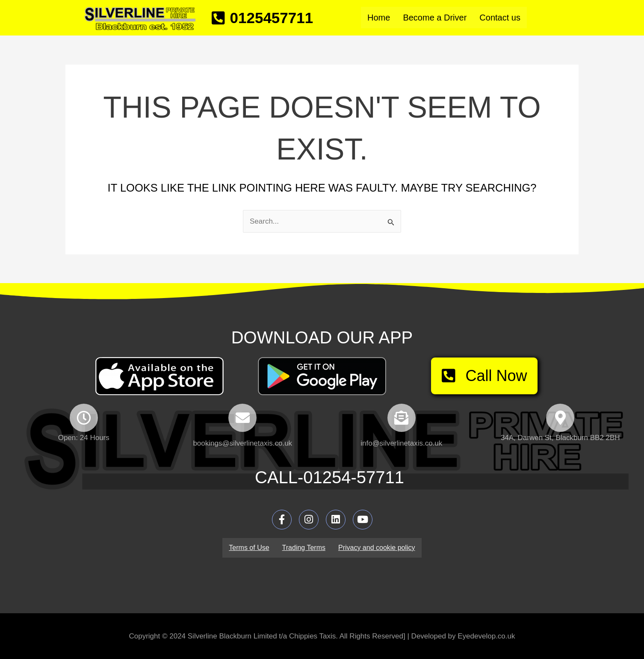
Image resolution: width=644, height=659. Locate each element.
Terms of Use (249, 548)
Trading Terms (304, 548)
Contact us (500, 18)
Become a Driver (435, 18)
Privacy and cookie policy (377, 548)
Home (379, 18)
